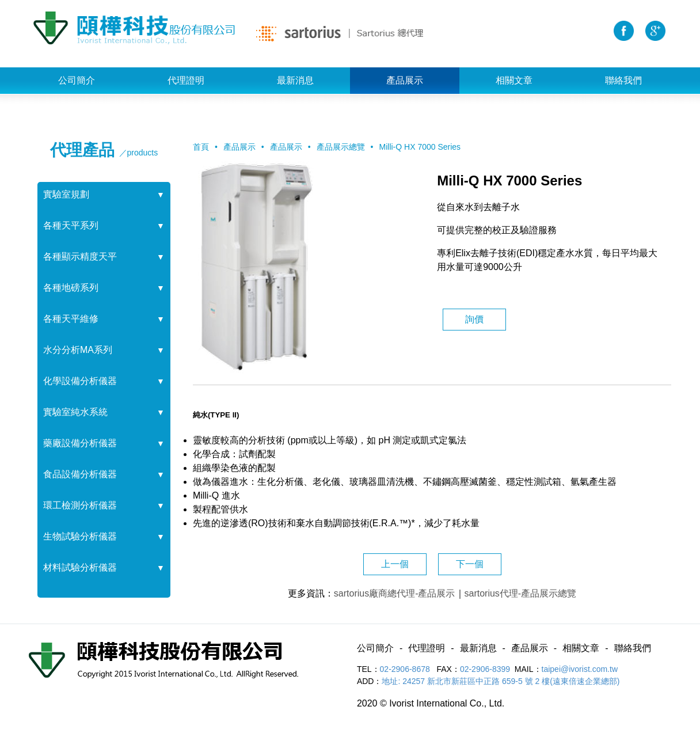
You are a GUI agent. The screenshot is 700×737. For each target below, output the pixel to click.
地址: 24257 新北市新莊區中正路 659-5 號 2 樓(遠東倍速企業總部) (501, 681)
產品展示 (405, 80)
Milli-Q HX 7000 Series (420, 147)
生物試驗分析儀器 (80, 536)
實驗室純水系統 (75, 412)
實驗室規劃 (66, 194)
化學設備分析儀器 (80, 381)
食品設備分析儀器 (80, 474)
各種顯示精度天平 (80, 257)
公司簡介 (77, 80)
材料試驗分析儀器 (80, 567)
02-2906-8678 (406, 669)
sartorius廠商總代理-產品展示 (395, 593)
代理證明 (186, 80)
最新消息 (295, 80)
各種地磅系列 (71, 288)
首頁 (201, 147)
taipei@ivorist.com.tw (580, 669)
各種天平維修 (71, 319)
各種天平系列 (71, 225)
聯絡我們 (623, 80)
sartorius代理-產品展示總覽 (521, 593)
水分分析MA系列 (78, 350)
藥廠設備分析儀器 (80, 443)
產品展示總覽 (341, 147)
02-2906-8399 (485, 669)
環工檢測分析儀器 (80, 505)
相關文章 (514, 80)
